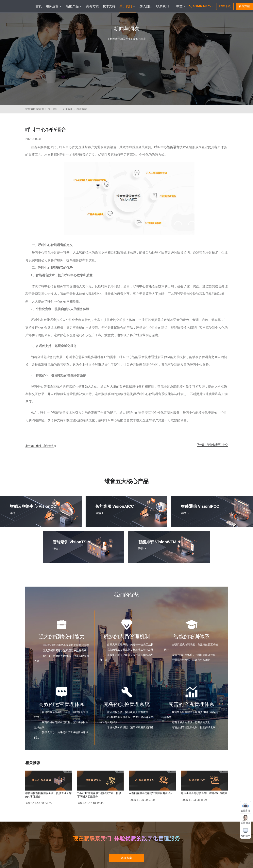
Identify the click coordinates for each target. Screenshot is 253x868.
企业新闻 (67, 109)
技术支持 (109, 6)
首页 (39, 6)
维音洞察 (82, 109)
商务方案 (93, 6)
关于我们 (53, 109)
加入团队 (146, 6)
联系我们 (162, 6)
